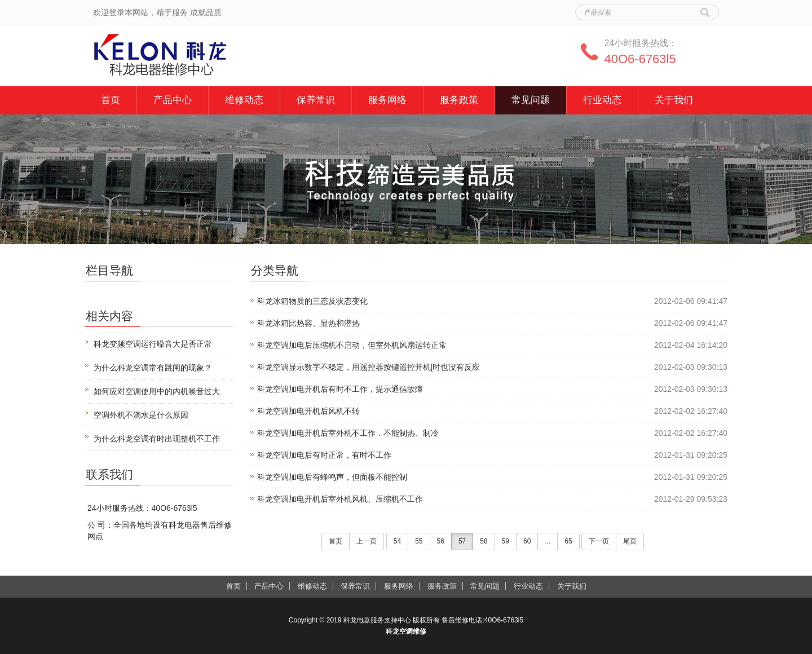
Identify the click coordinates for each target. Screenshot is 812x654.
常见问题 (531, 100)
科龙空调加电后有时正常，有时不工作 (324, 455)
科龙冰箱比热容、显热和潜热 (308, 323)
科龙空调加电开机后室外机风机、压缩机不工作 (340, 499)
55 (419, 541)
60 (527, 541)
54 (397, 541)
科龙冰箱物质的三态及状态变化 (312, 301)
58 (484, 541)
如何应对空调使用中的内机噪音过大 (157, 391)
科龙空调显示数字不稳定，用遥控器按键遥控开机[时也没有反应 (369, 367)
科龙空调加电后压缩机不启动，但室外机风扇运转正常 (352, 345)
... (548, 541)
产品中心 (173, 100)
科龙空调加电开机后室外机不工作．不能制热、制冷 (348, 433)
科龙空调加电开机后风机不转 (308, 411)
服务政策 (459, 100)
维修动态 (244, 100)
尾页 (630, 541)
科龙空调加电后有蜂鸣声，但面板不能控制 (332, 477)
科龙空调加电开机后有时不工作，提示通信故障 (340, 389)
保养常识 (316, 100)
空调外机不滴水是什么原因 (141, 415)
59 (506, 541)
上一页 (367, 541)
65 (568, 541)
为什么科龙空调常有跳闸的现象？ (153, 368)
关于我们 (674, 100)
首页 (111, 100)
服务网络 (387, 100)
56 (441, 541)
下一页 (599, 541)
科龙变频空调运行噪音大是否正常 (153, 344)
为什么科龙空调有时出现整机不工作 (157, 439)
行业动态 (602, 100)
